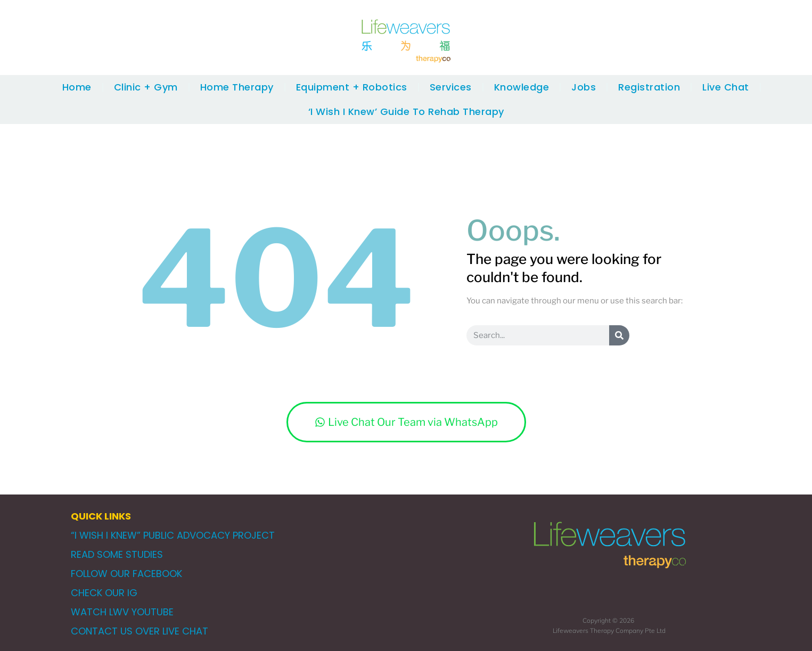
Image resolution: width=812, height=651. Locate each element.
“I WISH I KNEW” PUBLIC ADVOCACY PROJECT (173, 535)
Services (451, 87)
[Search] (619, 335)
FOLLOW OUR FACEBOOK (126, 574)
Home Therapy (237, 87)
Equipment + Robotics (352, 87)
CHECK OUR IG (104, 593)
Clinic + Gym (146, 87)
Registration (649, 87)
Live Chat (726, 87)
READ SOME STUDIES (117, 554)
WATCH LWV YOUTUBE (122, 612)
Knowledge (522, 87)
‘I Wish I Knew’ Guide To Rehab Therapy (406, 112)
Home (77, 87)
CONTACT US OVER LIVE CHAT (140, 631)
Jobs (584, 87)
